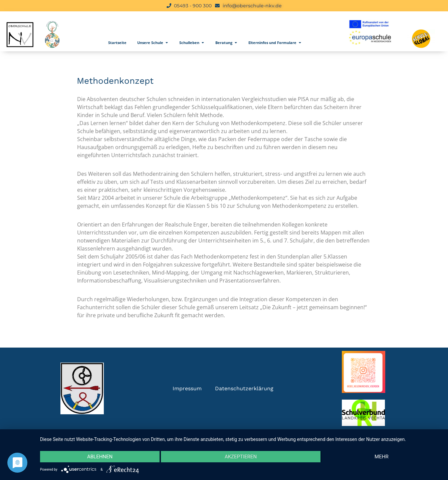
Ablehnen (100, 457)
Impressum (187, 388)
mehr (382, 457)
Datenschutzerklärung (244, 388)
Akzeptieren (241, 457)
